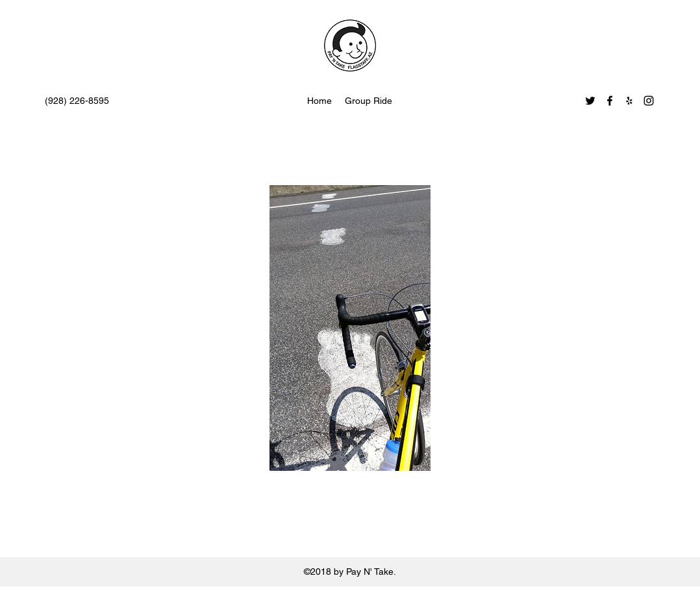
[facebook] (610, 101)
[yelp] (629, 101)
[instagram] (649, 101)
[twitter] (590, 101)
